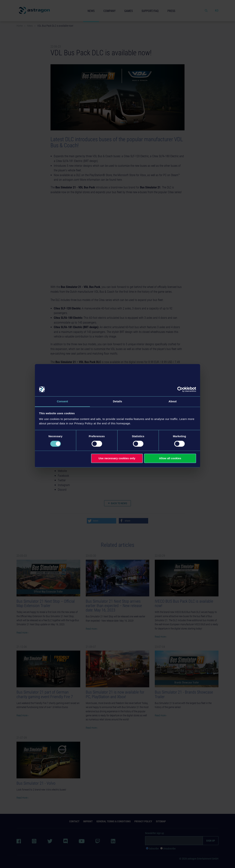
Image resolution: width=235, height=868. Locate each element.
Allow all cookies (170, 458)
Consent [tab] (63, 401)
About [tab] (173, 401)
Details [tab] (117, 401)
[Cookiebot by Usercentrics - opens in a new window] (180, 389)
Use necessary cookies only (117, 458)
